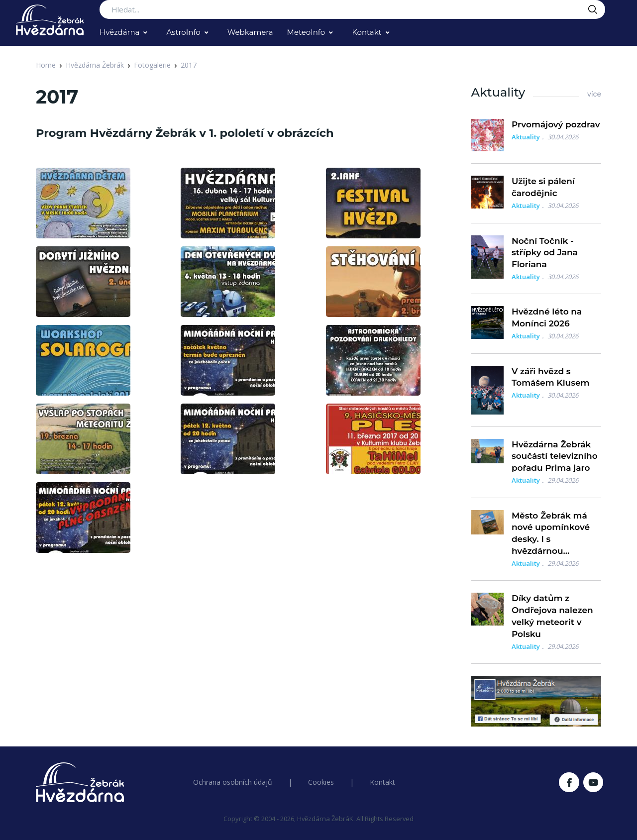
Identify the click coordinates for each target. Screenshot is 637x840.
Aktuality (526, 137)
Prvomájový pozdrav (556, 124)
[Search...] (352, 9)
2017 (189, 65)
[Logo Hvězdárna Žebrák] (50, 20)
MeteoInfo (306, 32)
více (594, 94)
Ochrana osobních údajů (233, 782)
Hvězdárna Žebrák (95, 65)
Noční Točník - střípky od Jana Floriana (545, 253)
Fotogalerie (152, 65)
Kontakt (367, 32)
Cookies (321, 782)
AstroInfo (183, 32)
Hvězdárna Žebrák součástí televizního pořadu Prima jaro (555, 456)
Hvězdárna (119, 32)
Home (46, 65)
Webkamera (250, 32)
